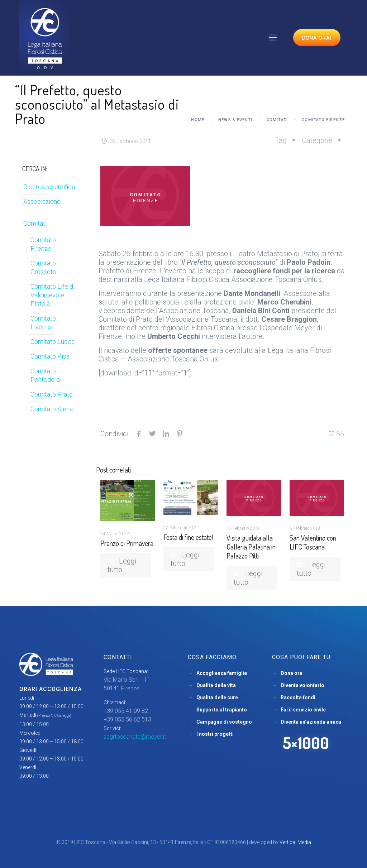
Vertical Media (295, 842)
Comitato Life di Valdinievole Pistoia (53, 295)
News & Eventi (235, 120)
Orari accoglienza (51, 689)
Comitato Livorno (43, 323)
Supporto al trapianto (222, 710)
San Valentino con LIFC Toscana (313, 542)
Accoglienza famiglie (222, 673)
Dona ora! (317, 38)
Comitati (277, 120)
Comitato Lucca (53, 342)
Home (197, 120)
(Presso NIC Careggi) (54, 716)
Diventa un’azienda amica (311, 722)
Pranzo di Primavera (127, 543)
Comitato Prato (52, 394)
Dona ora (292, 673)
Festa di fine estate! (188, 537)
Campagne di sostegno (224, 722)
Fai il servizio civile (303, 710)
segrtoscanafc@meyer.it (135, 737)
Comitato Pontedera (45, 375)
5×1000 (306, 743)
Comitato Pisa (50, 356)
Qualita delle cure (217, 697)
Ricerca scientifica (49, 187)
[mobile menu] (273, 38)
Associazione (42, 202)
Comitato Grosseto (43, 267)
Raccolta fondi (298, 697)
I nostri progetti (215, 734)
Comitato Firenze (323, 120)
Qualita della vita (216, 685)
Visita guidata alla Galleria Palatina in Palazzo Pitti (251, 547)
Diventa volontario (302, 685)
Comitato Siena (52, 409)
